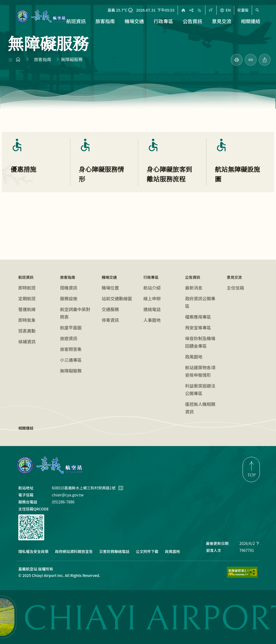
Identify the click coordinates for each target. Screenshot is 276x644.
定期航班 (27, 298)
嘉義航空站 (49, 465)
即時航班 (27, 288)
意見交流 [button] (222, 21)
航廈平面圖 (71, 328)
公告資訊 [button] (192, 21)
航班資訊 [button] (76, 21)
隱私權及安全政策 (33, 551)
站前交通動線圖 (117, 298)
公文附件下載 (147, 551)
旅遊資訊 (69, 338)
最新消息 (194, 288)
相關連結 (251, 21)
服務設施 (69, 298)
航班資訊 (26, 277)
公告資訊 (193, 277)
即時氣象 (27, 320)
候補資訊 (27, 342)
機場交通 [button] (134, 21)
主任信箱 (235, 288)
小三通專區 (71, 360)
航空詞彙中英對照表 (75, 313)
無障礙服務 (71, 371)
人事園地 (152, 320)
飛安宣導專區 (198, 328)
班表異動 (27, 331)
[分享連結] (251, 60)
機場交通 (109, 277)
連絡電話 (152, 309)
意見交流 (234, 277)
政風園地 (194, 357)
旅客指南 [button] (105, 21)
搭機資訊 (69, 288)
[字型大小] (211, 10)
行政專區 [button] (163, 21)
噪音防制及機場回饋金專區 (200, 342)
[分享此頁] (265, 60)
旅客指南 (43, 59)
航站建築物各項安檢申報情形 (200, 371)
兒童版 (243, 10)
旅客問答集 (71, 349)
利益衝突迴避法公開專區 (200, 389)
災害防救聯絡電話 (114, 551)
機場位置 (110, 288)
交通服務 (110, 309)
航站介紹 (152, 288)
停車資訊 (110, 320)
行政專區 (151, 277)
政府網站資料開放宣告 (74, 551)
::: (2, 3)
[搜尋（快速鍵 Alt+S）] (257, 10)
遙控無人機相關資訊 (200, 408)
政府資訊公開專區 (200, 302)
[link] (237, 60)
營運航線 (27, 309)
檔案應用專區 (198, 317)
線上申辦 (152, 298)
